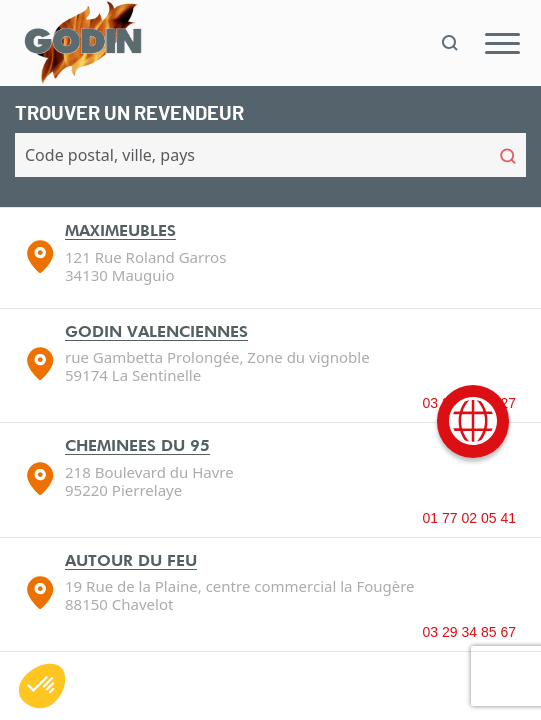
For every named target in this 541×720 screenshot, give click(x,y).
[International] (473, 421)
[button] (42, 686)
